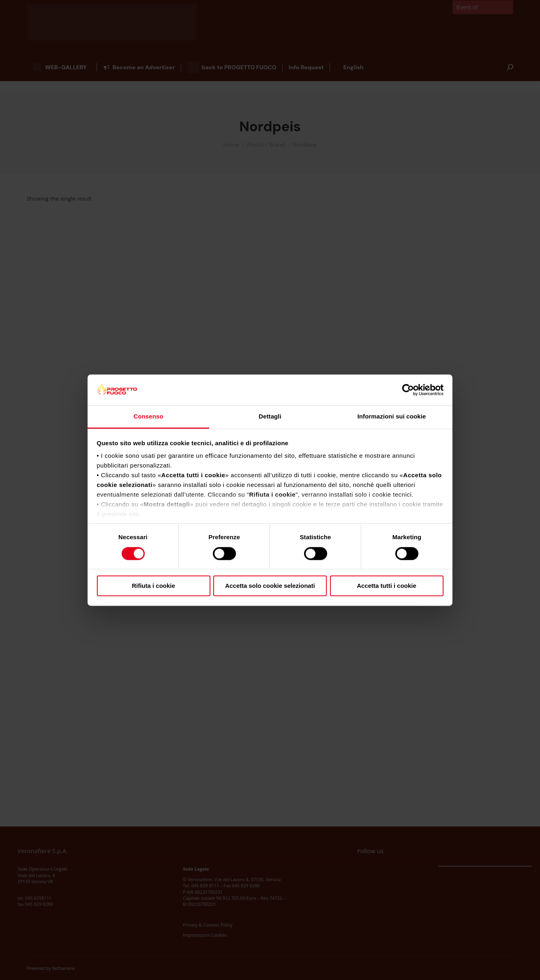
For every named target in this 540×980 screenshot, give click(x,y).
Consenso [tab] (148, 417)
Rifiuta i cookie (153, 586)
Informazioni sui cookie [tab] (392, 417)
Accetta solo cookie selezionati (270, 586)
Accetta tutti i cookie (387, 586)
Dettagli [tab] (270, 417)
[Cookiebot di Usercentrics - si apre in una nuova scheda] (408, 390)
